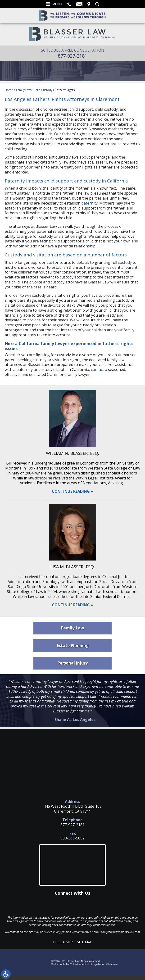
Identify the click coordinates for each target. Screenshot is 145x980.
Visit (89, 4)
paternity (89, 203)
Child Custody (43, 90)
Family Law (23, 90)
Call (69, 4)
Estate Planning (73, 645)
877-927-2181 (72, 56)
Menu (57, 4)
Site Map (85, 942)
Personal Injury (73, 663)
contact (97, 369)
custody (125, 262)
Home (9, 90)
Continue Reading (71, 491)
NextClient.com (109, 964)
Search (97, 4)
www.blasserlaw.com (127, 932)
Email (79, 4)
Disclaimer (63, 942)
